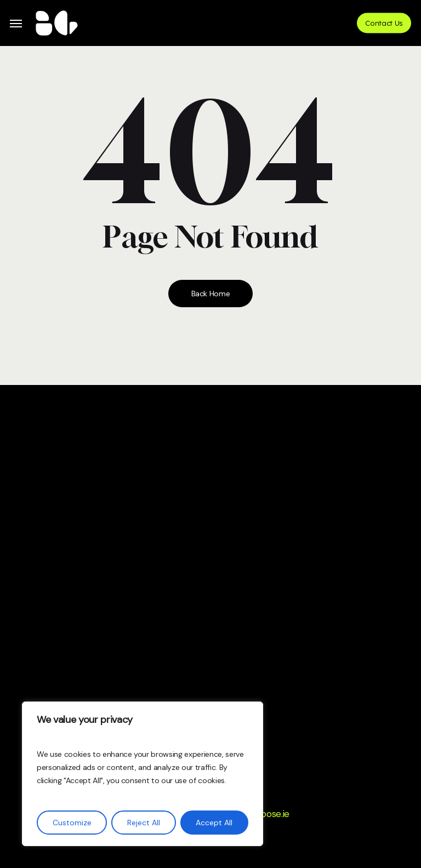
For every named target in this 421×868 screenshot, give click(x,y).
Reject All (144, 823)
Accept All (214, 823)
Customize (72, 823)
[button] (16, 23)
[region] (143, 774)
